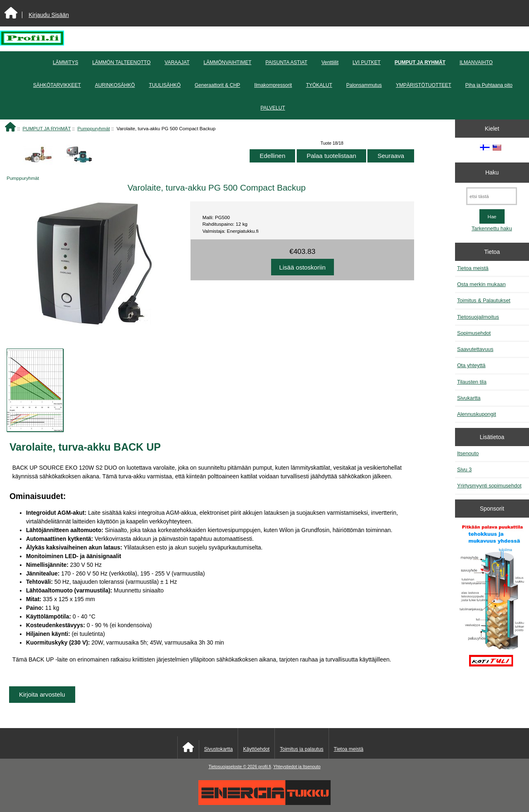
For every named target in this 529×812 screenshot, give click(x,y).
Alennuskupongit (477, 414)
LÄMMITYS (66, 62)
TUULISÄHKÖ (165, 85)
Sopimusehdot (474, 333)
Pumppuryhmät (94, 128)
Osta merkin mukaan (481, 284)
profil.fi (265, 767)
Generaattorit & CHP (217, 85)
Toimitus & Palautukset (484, 300)
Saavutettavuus (475, 349)
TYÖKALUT (319, 85)
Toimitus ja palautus (301, 749)
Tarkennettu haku (492, 228)
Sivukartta (469, 398)
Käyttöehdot (256, 749)
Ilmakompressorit (273, 85)
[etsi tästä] (492, 196)
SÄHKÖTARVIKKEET (57, 85)
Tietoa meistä (473, 268)
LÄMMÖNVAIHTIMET (228, 62)
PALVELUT (273, 108)
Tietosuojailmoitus (478, 317)
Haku (492, 172)
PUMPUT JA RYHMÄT (47, 128)
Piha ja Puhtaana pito (489, 85)
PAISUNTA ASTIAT (286, 62)
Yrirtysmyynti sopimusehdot (489, 486)
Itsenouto (468, 453)
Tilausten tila (472, 382)
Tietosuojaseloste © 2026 (233, 767)
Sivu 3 (464, 469)
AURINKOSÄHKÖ (115, 85)
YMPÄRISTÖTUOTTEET (424, 85)
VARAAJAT (177, 62)
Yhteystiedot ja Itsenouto (297, 767)
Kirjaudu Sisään (49, 15)
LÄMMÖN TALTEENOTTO (121, 62)
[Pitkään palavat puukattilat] (492, 599)
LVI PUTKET (367, 62)
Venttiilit (330, 62)
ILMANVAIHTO (476, 62)
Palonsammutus (364, 85)
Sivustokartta (218, 749)
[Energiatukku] (264, 803)
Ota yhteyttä (471, 365)
